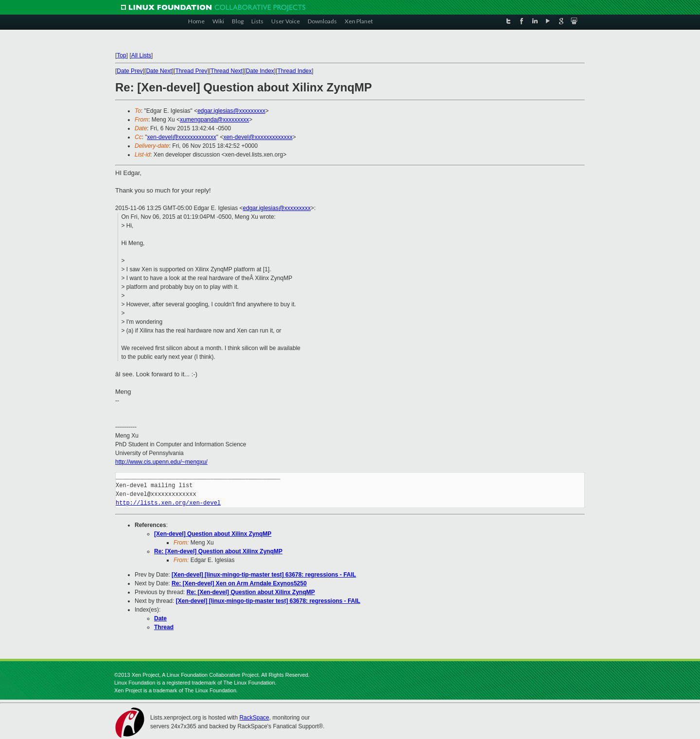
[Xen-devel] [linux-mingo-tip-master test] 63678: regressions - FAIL (264, 575)
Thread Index (295, 71)
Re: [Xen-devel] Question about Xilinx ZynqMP (218, 551)
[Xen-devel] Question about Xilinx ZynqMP (213, 534)
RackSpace (254, 718)
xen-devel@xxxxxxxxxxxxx (182, 137)
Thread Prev (191, 71)
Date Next (159, 71)
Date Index (260, 71)
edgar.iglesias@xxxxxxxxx (231, 111)
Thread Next (227, 71)
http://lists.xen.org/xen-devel (168, 503)
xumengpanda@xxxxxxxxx (214, 120)
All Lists (141, 55)
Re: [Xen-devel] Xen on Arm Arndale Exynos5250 (239, 583)
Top (121, 55)
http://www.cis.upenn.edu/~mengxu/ (161, 462)
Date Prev (130, 71)
